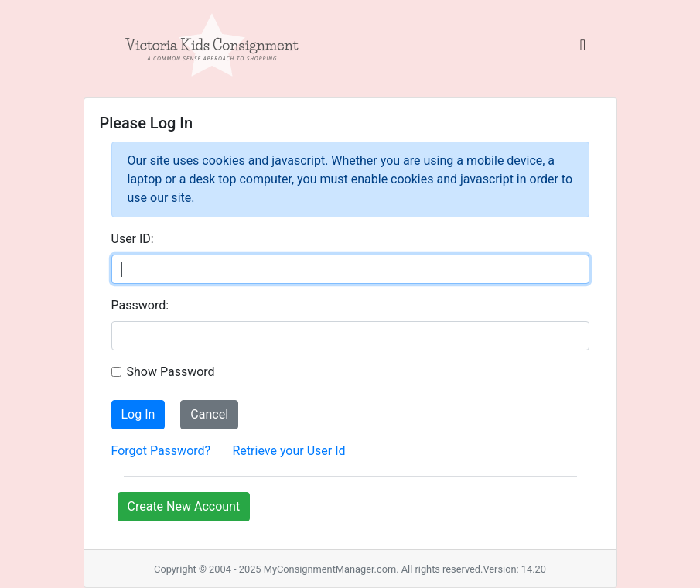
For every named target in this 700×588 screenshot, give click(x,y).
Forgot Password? (161, 451)
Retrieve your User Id (289, 451)
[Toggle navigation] (583, 49)
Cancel (209, 414)
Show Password (171, 372)
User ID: (133, 239)
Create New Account (184, 506)
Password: (140, 305)
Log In (138, 414)
